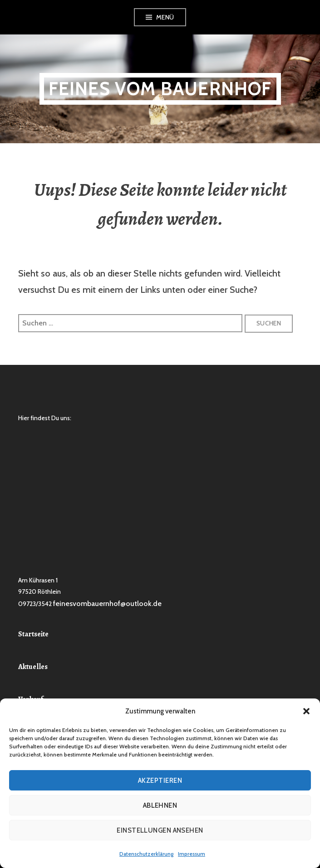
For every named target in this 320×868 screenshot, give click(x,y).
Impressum (192, 854)
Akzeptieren (160, 781)
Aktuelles (33, 667)
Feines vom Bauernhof (160, 89)
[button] (306, 711)
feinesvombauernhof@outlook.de (107, 604)
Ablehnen (160, 805)
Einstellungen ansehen (160, 830)
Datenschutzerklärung (146, 854)
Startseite (33, 634)
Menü (165, 17)
